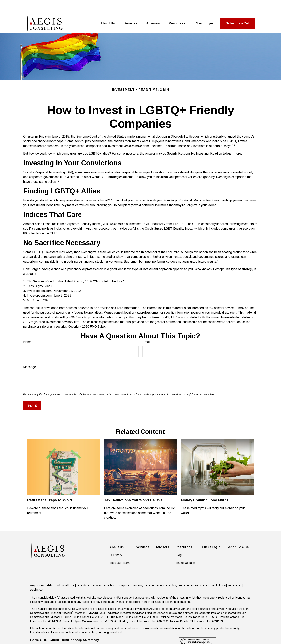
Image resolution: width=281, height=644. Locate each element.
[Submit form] (32, 392)
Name (27, 328)
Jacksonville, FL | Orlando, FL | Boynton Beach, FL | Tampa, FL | (94, 572)
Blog (179, 541)
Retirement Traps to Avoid (49, 487)
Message (30, 353)
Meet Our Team (119, 549)
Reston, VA (140, 572)
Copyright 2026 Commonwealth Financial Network (99, 634)
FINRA (90, 599)
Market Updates (186, 549)
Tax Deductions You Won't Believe (133, 487)
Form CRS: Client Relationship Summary (65, 626)
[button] (108, 10)
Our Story (116, 541)
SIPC (98, 599)
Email (146, 328)
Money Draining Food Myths (205, 487)
